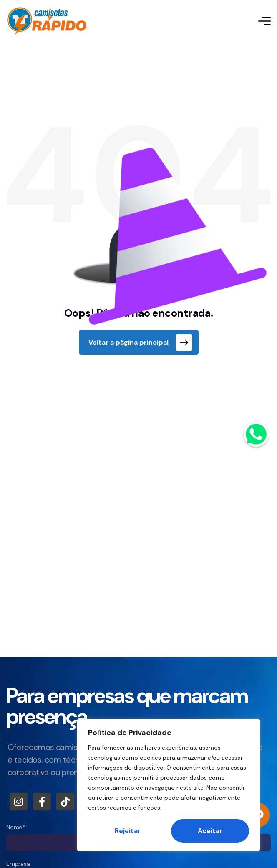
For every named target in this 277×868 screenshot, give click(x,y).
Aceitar (210, 831)
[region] (169, 785)
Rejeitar (128, 831)
